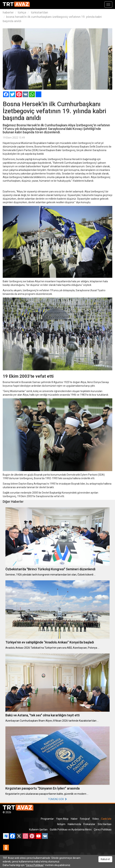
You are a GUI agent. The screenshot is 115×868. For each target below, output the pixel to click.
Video (96, 819)
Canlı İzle (106, 819)
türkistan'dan (39, 12)
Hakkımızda (74, 824)
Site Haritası (105, 824)
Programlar (47, 819)
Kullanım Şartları (38, 830)
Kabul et (105, 859)
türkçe (22, 12)
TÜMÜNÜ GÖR (57, 799)
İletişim (61, 824)
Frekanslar (89, 824)
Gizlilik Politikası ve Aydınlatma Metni (71, 830)
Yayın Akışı (62, 819)
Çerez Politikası (103, 830)
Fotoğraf (85, 819)
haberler (8, 12)
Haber (74, 819)
